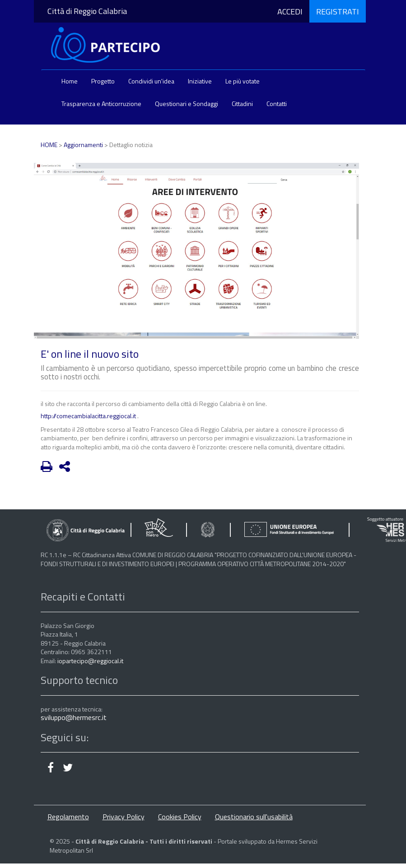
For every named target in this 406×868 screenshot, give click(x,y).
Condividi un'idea (151, 81)
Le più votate (243, 81)
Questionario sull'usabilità (254, 817)
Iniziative (200, 81)
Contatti (277, 104)
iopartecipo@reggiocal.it (90, 661)
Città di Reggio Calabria (87, 11)
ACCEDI (290, 11)
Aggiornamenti (83, 145)
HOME (49, 145)
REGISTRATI (338, 11)
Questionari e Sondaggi (187, 104)
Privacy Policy (124, 817)
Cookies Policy (180, 817)
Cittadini (242, 104)
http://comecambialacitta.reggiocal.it (88, 416)
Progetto (103, 81)
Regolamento (68, 817)
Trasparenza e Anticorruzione (101, 104)
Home (70, 81)
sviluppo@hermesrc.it (74, 717)
